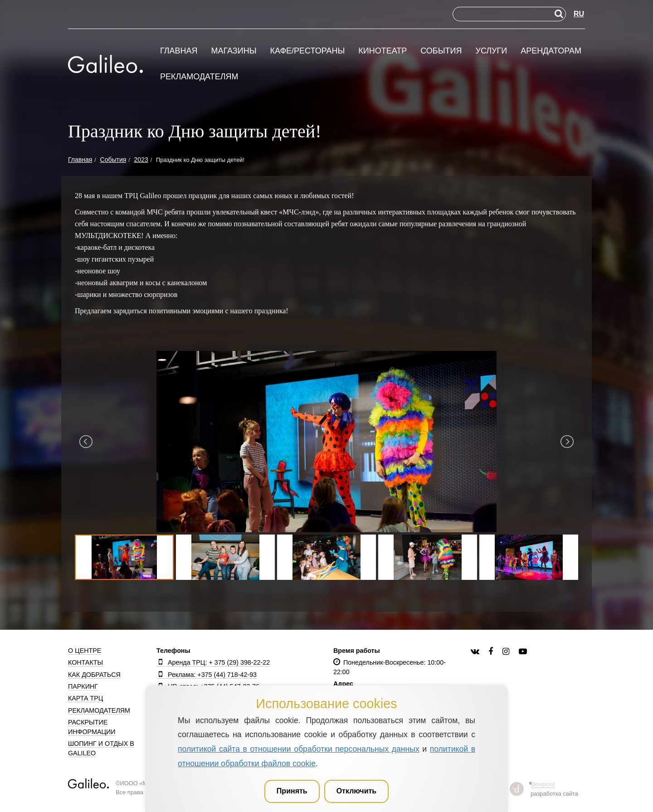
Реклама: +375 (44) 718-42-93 (207, 675)
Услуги (491, 51)
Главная (179, 51)
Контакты (85, 662)
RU (579, 14)
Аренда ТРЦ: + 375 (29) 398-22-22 (213, 662)
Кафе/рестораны (307, 51)
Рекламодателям (199, 77)
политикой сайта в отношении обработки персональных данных (299, 749)
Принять (292, 791)
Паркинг (83, 686)
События (441, 51)
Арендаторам (551, 51)
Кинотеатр (383, 51)
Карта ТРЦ (85, 698)
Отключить (357, 791)
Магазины (234, 51)
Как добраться (94, 675)
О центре (85, 651)
